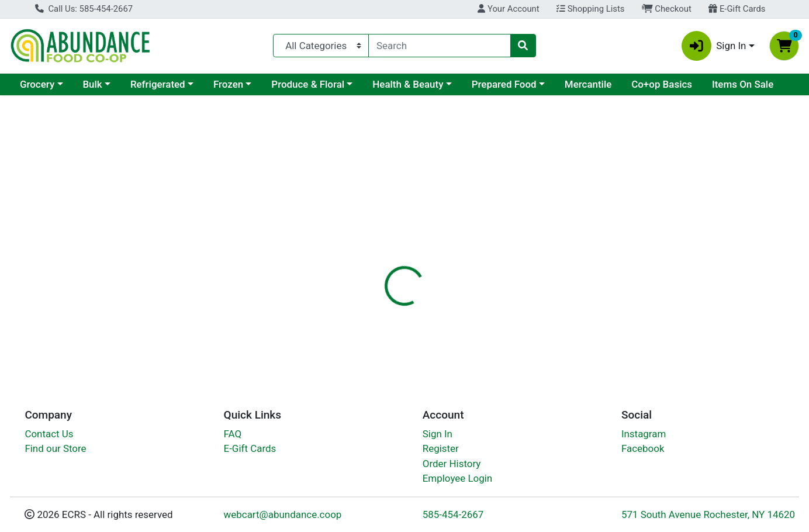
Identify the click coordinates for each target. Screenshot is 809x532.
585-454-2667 (453, 517)
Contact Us (49, 437)
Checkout (667, 9)
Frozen (228, 84)
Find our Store (55, 451)
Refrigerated (158, 84)
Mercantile (588, 84)
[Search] (439, 46)
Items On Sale (743, 84)
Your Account (508, 9)
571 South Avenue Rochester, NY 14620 (708, 517)
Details (370, 254)
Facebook (643, 451)
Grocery (37, 84)
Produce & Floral (308, 84)
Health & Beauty (408, 84)
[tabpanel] (573, 319)
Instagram (644, 437)
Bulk (92, 84)
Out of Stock (687, 187)
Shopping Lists (590, 9)
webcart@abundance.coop (283, 517)
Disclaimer (425, 254)
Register (441, 451)
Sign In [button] (714, 46)
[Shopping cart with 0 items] (784, 46)
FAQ (233, 437)
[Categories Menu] (321, 46)
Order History (452, 467)
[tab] (370, 254)
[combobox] (439, 46)
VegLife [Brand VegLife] (477, 327)
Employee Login (457, 481)
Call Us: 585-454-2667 (84, 9)
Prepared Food (504, 84)
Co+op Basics (662, 84)
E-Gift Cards (737, 9)
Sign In (438, 437)
